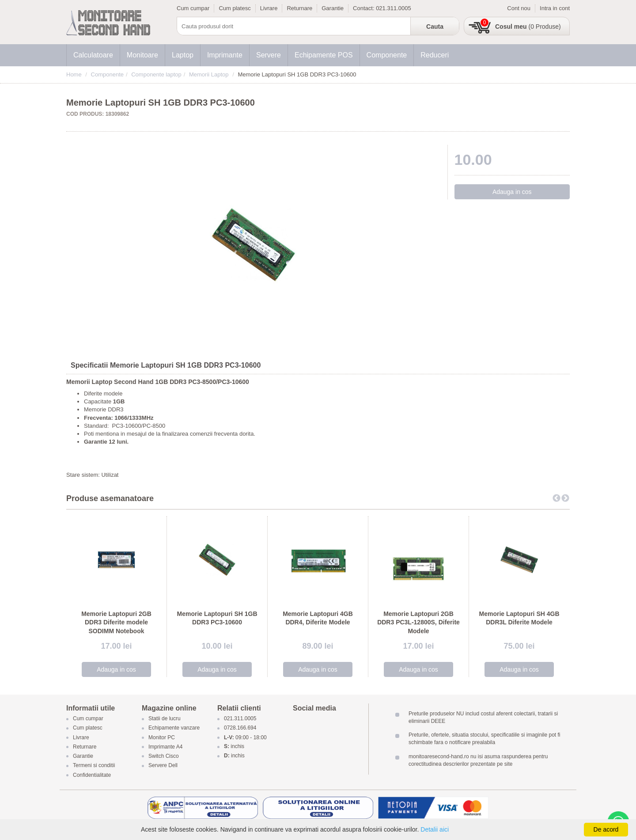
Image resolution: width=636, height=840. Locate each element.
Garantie (333, 8)
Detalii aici (435, 829)
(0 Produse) (528, 27)
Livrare (269, 8)
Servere (269, 55)
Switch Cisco (164, 756)
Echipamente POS (324, 55)
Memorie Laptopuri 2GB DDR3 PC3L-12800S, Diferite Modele (418, 622)
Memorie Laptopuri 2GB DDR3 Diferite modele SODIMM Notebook (116, 622)
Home (74, 74)
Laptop (183, 55)
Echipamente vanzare (174, 728)
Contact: (364, 8)
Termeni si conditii (94, 766)
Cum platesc (235, 8)
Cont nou (519, 8)
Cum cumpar (193, 8)
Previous (556, 498)
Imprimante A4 (165, 747)
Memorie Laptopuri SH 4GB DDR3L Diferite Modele (519, 618)
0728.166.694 (240, 728)
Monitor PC (162, 737)
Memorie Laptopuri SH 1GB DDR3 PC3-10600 (217, 618)
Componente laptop (156, 74)
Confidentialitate (92, 775)
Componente (387, 55)
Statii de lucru (165, 719)
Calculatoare (93, 55)
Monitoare (142, 55)
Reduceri (435, 55)
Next (565, 498)
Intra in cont (555, 8)
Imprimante (225, 55)
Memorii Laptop (209, 74)
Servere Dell (164, 766)
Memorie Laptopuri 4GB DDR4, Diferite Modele (318, 618)
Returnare (299, 8)
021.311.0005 (394, 8)
